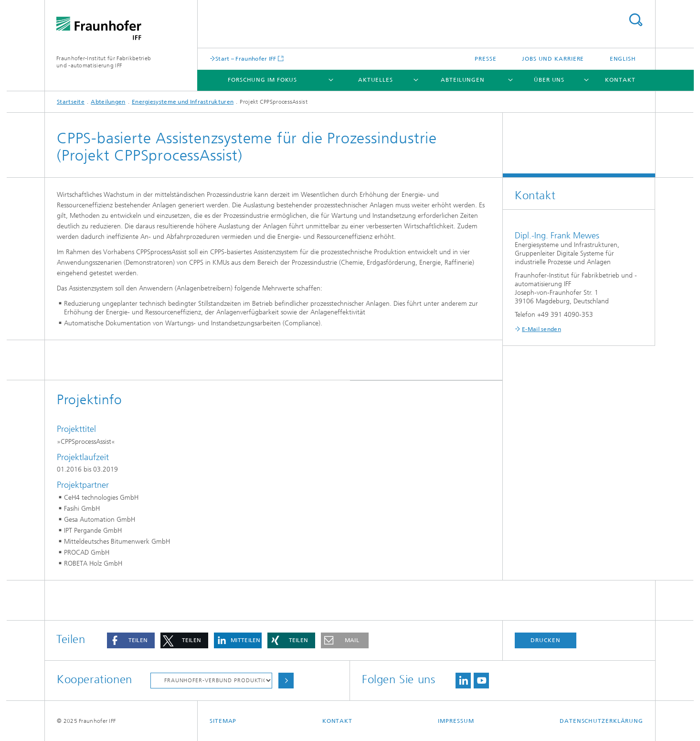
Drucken (545, 640)
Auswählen (286, 681)
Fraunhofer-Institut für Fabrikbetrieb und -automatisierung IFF (104, 62)
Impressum (456, 721)
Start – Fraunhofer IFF (246, 59)
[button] (131, 640)
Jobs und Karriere (553, 59)
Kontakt (620, 80)
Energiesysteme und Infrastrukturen (183, 102)
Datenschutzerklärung (601, 721)
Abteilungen (463, 80)
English (623, 59)
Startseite (71, 102)
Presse (485, 59)
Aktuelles (376, 80)
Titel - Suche (636, 20)
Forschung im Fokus (262, 80)
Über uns (549, 80)
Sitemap (223, 721)
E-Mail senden (541, 329)
